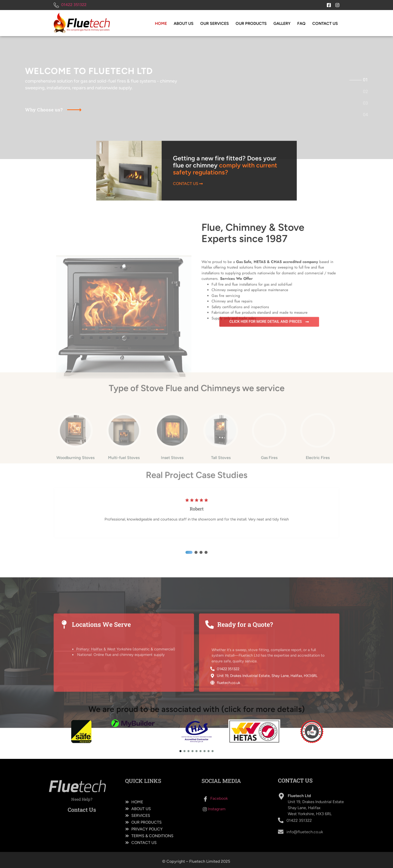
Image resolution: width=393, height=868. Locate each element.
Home (161, 23)
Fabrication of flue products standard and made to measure (260, 356)
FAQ (301, 23)
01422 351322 (70, 5)
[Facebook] (327, 4)
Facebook (215, 815)
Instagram (214, 825)
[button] (189, 627)
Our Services (215, 23)
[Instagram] (336, 4)
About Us (184, 23)
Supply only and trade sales (234, 362)
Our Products (251, 23)
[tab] (365, 80)
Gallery (282, 23)
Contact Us (325, 23)
